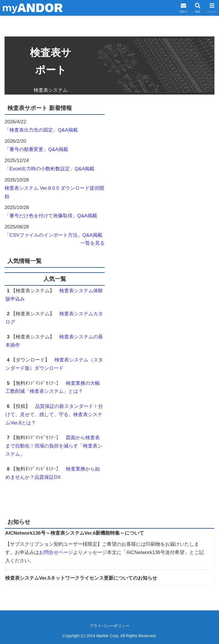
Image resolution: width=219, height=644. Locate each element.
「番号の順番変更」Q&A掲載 (36, 149)
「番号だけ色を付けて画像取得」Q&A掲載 (51, 216)
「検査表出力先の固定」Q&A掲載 (41, 130)
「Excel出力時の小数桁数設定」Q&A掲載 (49, 169)
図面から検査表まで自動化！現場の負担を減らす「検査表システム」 (54, 446)
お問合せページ (56, 552)
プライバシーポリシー (109, 626)
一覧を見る (93, 243)
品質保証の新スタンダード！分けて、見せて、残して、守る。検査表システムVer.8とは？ (54, 415)
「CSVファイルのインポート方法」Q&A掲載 (53, 235)
